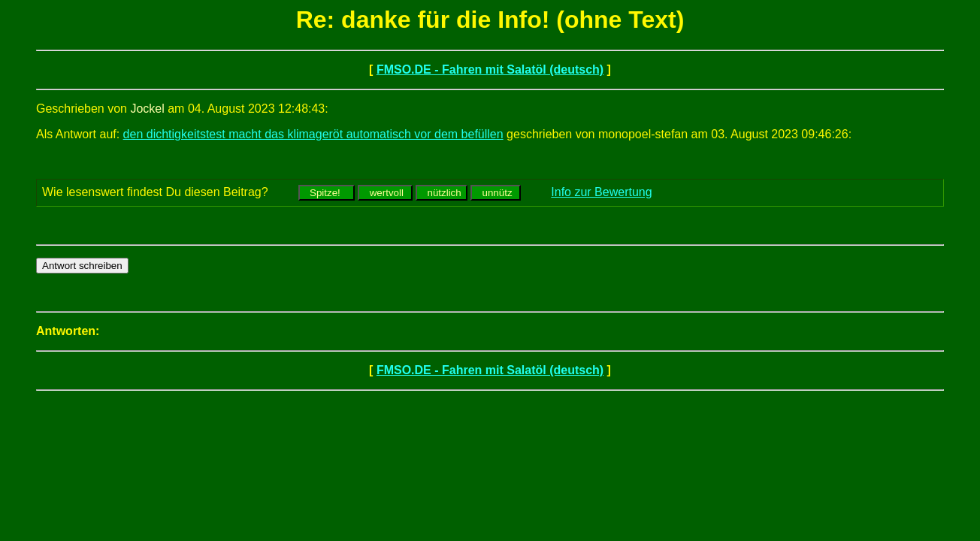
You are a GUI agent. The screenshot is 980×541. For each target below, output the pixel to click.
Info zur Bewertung (601, 192)
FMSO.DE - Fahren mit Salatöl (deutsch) (490, 70)
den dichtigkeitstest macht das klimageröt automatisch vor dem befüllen (313, 134)
